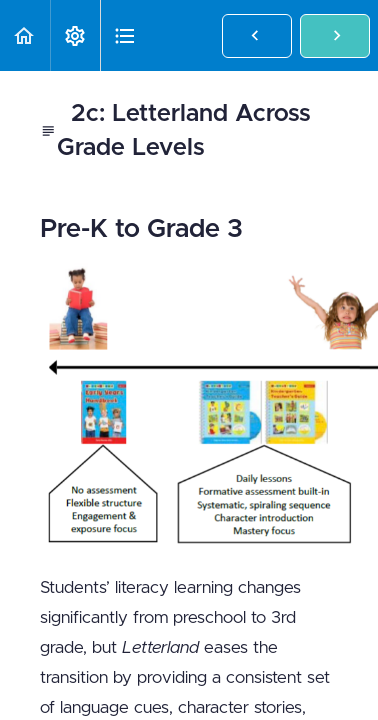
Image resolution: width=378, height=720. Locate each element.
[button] (25, 35)
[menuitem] (75, 35)
